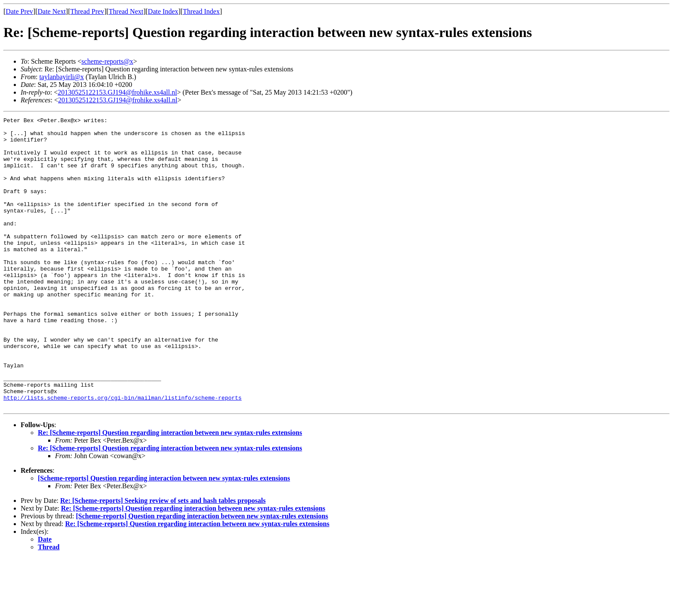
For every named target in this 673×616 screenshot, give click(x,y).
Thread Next (126, 11)
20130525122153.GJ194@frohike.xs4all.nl (117, 92)
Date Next (52, 11)
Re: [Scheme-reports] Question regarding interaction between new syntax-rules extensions (170, 491)
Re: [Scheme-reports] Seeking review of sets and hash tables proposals (163, 559)
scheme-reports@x (107, 61)
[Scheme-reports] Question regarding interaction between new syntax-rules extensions (164, 536)
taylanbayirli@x (61, 77)
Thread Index (201, 11)
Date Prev (19, 11)
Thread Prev (87, 11)
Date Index (163, 11)
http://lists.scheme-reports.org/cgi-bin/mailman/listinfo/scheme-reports (123, 454)
